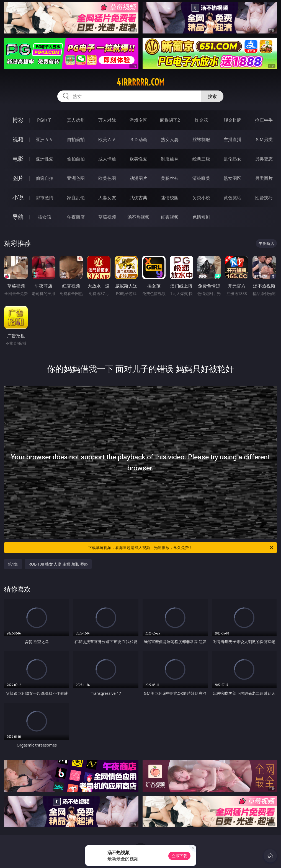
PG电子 (44, 120)
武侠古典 (138, 198)
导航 (18, 217)
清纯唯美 (201, 178)
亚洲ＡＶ (45, 139)
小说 (18, 197)
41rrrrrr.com (140, 82)
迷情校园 (170, 198)
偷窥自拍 (45, 178)
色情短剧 (201, 217)
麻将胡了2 (170, 120)
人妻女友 (107, 198)
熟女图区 (233, 178)
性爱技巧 (264, 198)
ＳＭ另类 (264, 139)
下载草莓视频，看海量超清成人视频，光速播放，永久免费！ (181, 548)
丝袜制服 (201, 139)
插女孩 (45, 217)
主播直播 (233, 139)
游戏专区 (138, 120)
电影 (18, 159)
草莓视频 (107, 217)
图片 (18, 178)
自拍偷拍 (76, 139)
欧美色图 (107, 178)
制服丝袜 (170, 159)
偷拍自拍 (76, 159)
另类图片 (264, 178)
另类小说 (201, 198)
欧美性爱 (138, 159)
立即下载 (179, 856)
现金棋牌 (233, 120)
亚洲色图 (76, 178)
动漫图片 (138, 178)
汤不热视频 (138, 217)
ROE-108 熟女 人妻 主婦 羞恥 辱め (58, 564)
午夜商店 (76, 217)
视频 (18, 139)
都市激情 (45, 198)
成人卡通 (107, 159)
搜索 (212, 96)
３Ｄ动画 (138, 139)
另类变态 (264, 159)
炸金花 (201, 120)
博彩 (18, 120)
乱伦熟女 (233, 159)
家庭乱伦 (76, 198)
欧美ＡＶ (107, 139)
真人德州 (76, 120)
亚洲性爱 (45, 159)
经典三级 (201, 159)
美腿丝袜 (170, 178)
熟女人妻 (170, 139)
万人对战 (107, 120)
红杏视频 (170, 217)
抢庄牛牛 (264, 120)
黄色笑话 (233, 198)
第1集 (13, 564)
